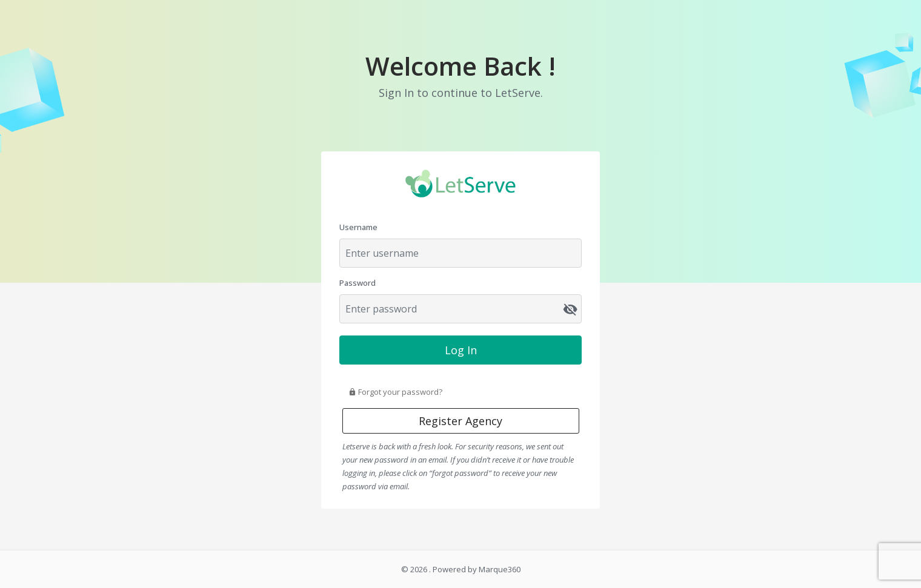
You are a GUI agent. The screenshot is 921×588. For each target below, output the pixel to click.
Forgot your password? (395, 392)
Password (357, 283)
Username (358, 227)
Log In (461, 350)
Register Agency (460, 421)
